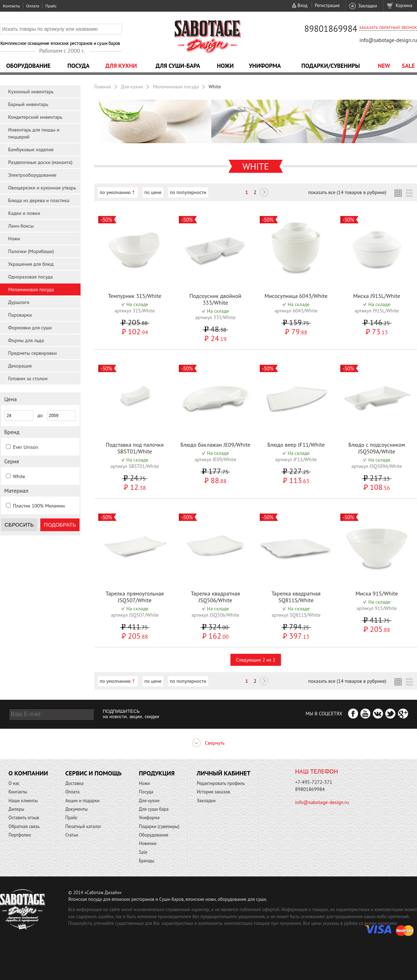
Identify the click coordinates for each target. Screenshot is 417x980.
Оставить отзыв (24, 818)
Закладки (367, 6)
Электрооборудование (32, 175)
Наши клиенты (23, 801)
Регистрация (327, 5)
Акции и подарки (83, 801)
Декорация (20, 366)
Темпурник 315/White (135, 296)
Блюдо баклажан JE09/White (215, 445)
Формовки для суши (30, 328)
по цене (153, 192)
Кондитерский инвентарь (35, 117)
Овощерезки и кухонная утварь (42, 188)
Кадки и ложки (24, 213)
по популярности (188, 192)
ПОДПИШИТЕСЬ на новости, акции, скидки (131, 714)
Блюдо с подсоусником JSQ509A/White (377, 448)
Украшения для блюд (31, 264)
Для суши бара (154, 809)
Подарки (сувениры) (159, 826)
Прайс (51, 6)
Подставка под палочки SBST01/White (135, 448)
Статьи (72, 835)
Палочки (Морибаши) (31, 251)
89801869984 (331, 29)
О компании (28, 773)
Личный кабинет (224, 773)
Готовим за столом (28, 378)
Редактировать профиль (221, 783)
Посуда (78, 66)
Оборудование (28, 66)
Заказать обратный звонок (388, 27)
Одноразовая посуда (30, 277)
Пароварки (20, 315)
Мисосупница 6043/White (296, 296)
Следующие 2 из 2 (256, 660)
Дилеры (16, 809)
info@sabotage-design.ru (388, 40)
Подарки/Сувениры (331, 66)
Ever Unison (26, 447)
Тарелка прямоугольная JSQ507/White (135, 597)
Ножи (225, 66)
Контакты (11, 6)
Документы (77, 809)
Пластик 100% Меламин (39, 506)
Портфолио (20, 835)
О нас (14, 783)
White (19, 476)
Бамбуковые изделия (31, 149)
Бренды (146, 861)
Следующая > (264, 193)
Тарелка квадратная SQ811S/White (296, 597)
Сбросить (19, 525)
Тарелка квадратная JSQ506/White (215, 597)
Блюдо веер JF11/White (296, 445)
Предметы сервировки (33, 353)
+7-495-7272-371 (314, 782)
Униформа (265, 66)
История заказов (213, 792)
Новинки (148, 843)
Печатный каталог (83, 826)
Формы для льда (26, 340)
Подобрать (60, 525)
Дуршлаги (19, 302)
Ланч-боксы (21, 226)
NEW (384, 66)
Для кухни (121, 66)
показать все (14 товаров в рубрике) (347, 192)
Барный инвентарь (28, 104)
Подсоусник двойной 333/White (215, 299)
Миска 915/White (377, 593)
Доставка (75, 783)
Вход (303, 5)
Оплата (33, 6)
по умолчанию (115, 192)
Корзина (404, 5)
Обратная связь (24, 826)
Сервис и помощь (93, 773)
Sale (408, 66)
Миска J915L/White (377, 296)
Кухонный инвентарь (31, 92)
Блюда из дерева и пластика (39, 200)
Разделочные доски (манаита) (40, 162)
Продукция (157, 773)
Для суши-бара (178, 66)
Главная (103, 87)
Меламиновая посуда (31, 289)
